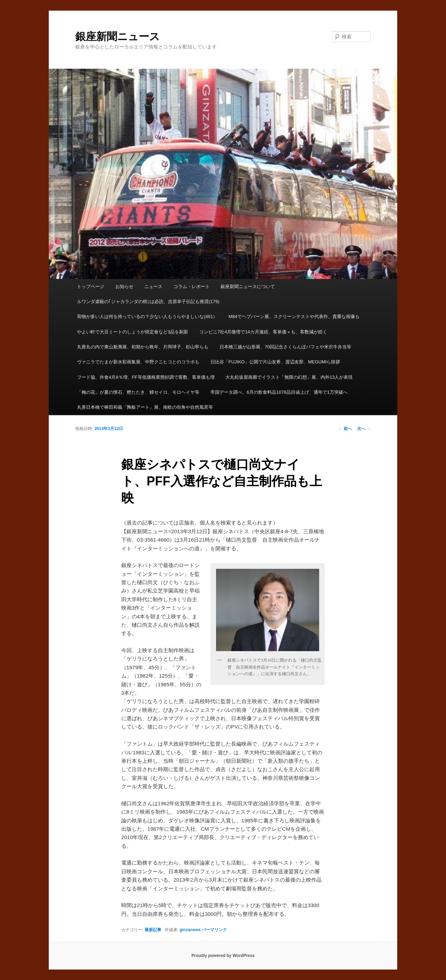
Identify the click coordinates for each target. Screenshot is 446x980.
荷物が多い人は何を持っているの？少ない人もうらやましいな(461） (147, 316)
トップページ (91, 287)
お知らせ (124, 287)
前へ (345, 429)
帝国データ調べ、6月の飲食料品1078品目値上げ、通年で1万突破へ (279, 392)
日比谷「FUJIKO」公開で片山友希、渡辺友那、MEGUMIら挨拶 (275, 362)
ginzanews (190, 930)
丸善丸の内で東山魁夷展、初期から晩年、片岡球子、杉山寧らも (143, 347)
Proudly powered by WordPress (223, 956)
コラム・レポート (192, 287)
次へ (364, 429)
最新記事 (153, 930)
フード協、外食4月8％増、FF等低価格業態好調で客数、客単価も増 (146, 377)
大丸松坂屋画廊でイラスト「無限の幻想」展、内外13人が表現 (289, 377)
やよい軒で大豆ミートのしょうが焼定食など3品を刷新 (133, 332)
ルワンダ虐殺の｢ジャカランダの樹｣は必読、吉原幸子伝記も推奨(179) (148, 301)
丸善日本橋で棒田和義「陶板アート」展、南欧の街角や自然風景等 (145, 407)
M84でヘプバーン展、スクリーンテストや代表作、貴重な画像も (294, 316)
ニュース (153, 287)
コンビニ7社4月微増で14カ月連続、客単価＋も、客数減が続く (263, 332)
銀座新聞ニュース (118, 36)
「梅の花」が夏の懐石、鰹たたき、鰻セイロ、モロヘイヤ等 (138, 392)
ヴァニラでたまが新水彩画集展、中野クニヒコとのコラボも (138, 362)
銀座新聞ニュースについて (248, 287)
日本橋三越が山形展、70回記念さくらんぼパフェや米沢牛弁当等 (285, 347)
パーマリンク (214, 930)
